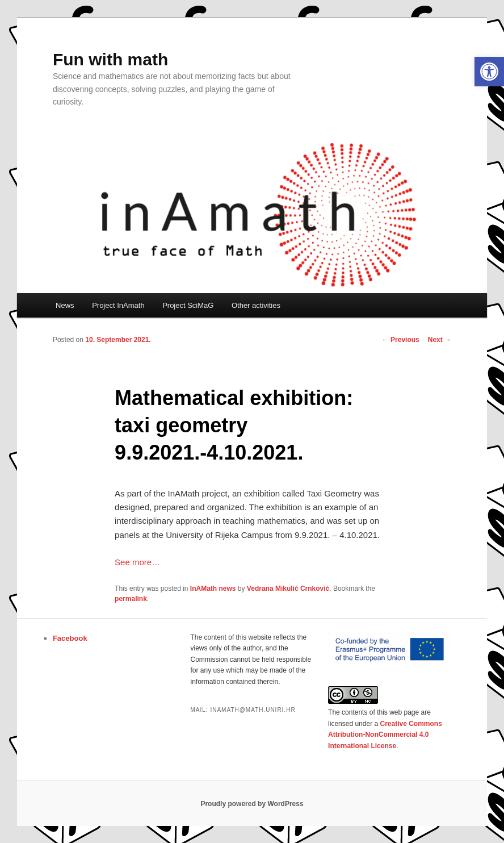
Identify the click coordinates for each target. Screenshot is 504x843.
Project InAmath (118, 305)
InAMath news (213, 589)
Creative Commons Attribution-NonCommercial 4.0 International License (385, 735)
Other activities (256, 305)
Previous (401, 340)
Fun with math (110, 59)
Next (440, 340)
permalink (131, 599)
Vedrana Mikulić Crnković (288, 589)
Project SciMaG (188, 305)
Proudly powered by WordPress (252, 804)
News (65, 305)
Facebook (70, 638)
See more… (137, 562)
